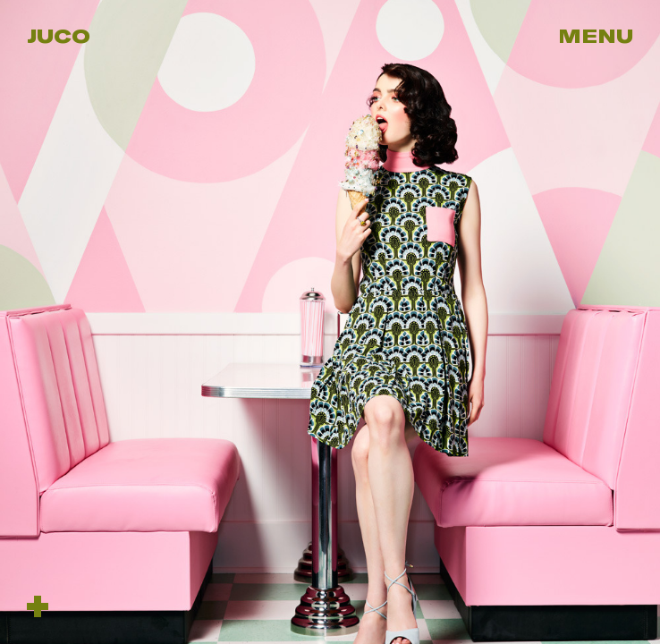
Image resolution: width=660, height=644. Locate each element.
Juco (59, 36)
